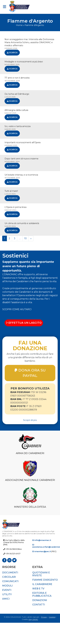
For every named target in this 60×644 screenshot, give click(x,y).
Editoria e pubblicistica (42, 594)
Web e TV (38, 589)
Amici (6, 599)
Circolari (9, 577)
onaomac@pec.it (42, 551)
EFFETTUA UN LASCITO (24, 323)
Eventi (7, 590)
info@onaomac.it (42, 540)
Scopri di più (30, 420)
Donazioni (40, 600)
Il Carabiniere (42, 584)
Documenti (10, 573)
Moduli (7, 586)
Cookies (52, 617)
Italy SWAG (33, 619)
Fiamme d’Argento (45, 580)
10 (25, 238)
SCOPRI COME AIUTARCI (17, 309)
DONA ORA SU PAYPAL (30, 373)
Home (19, 25)
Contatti (39, 605)
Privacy (44, 617)
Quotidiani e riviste (41, 574)
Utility (7, 594)
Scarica (12, 53)
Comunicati (10, 581)
